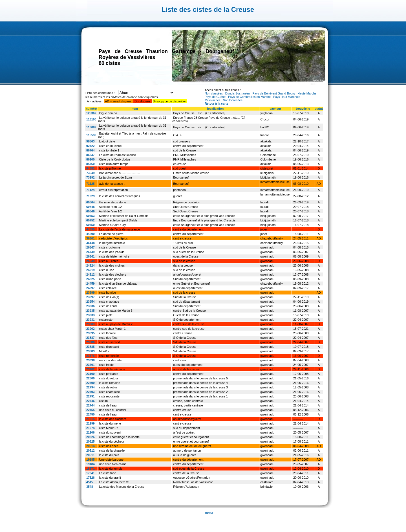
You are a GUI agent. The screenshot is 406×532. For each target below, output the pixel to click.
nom (135, 109)
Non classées (214, 93)
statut (319, 109)
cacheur (275, 109)
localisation (216, 109)
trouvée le (303, 109)
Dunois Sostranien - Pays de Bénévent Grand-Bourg (260, 93)
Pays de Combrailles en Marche (249, 97)
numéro (91, 109)
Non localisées (233, 100)
